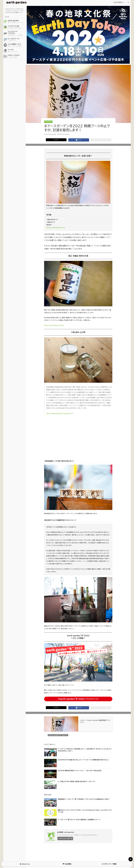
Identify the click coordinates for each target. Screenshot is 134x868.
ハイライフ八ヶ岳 (16, 27)
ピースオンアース (16, 40)
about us (25, 864)
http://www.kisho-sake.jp (54, 325)
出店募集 (67, 864)
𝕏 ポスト (56, 140)
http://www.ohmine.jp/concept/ (58, 413)
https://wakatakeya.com (56, 227)
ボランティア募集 (109, 864)
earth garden (16, 21)
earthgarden (64, 134)
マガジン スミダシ (16, 56)
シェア (79, 140)
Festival (48, 122)
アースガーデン (16, 2)
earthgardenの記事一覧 (65, 838)
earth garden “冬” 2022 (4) (58, 735)
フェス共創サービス (16, 45)
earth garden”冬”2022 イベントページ (78, 699)
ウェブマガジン (118, 2)
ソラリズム (16, 33)
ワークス (16, 51)
